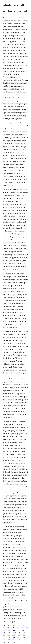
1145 (14, 640)
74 (18, 628)
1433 (13, 628)
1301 (4, 640)
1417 (4, 633)
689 (9, 637)
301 (9, 633)
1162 (4, 642)
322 (19, 626)
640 (9, 635)
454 (22, 628)
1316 (14, 637)
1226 (14, 633)
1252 (14, 635)
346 (14, 630)
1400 (19, 635)
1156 (4, 630)
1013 (24, 626)
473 (19, 637)
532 (27, 628)
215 (4, 637)
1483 (20, 640)
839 (9, 640)
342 (9, 626)
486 (20, 633)
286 (4, 635)
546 (8, 628)
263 (9, 630)
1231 (4, 626)
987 (23, 630)
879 (24, 635)
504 (24, 637)
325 (14, 626)
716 (14, 642)
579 (25, 640)
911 (9, 642)
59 (3, 628)
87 (18, 630)
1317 (25, 633)
